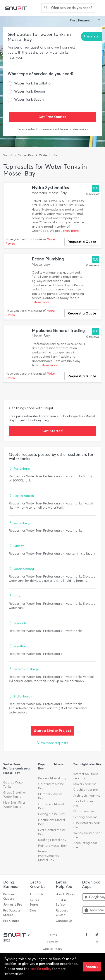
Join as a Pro (13, 905)
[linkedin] (97, 942)
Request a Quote (82, 242)
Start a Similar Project (53, 731)
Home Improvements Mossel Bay (48, 856)
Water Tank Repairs (30, 91)
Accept (92, 966)
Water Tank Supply (29, 99)
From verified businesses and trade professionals (53, 129)
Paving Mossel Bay (52, 814)
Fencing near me (85, 817)
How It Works (65, 894)
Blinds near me (84, 811)
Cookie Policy (52, 949)
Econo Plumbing (48, 259)
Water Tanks (48, 155)
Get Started (52, 431)
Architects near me (87, 796)
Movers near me (85, 784)
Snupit (8, 155)
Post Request (80, 20)
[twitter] (97, 935)
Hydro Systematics (50, 188)
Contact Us (64, 921)
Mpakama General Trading (58, 331)
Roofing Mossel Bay (52, 840)
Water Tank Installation (33, 83)
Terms (52, 935)
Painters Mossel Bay (52, 846)
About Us (36, 894)
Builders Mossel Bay (52, 778)
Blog (33, 911)
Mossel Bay (26, 155)
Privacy (52, 942)
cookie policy (41, 969)
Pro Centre (11, 921)
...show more (70, 231)
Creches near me (86, 790)
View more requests (53, 743)
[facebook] (86, 935)
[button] (99, 21)
